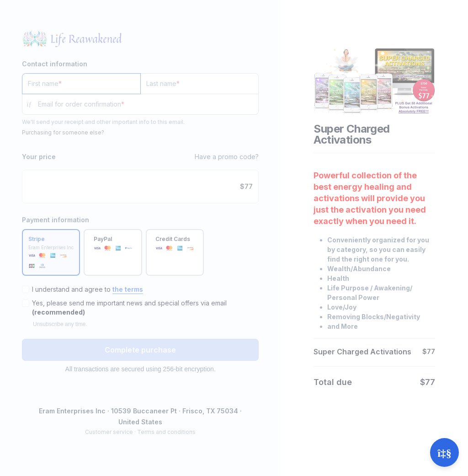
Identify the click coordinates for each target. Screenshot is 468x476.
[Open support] (444, 452)
